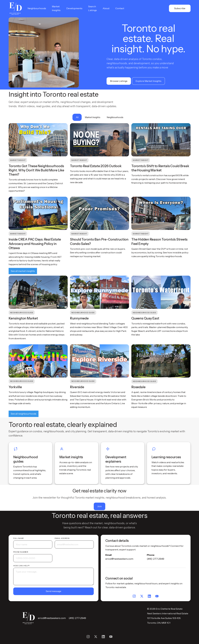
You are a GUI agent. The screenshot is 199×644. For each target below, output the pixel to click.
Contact (120, 8)
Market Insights (56, 8)
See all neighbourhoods (24, 414)
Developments (74, 8)
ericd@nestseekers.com (119, 559)
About (106, 8)
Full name (19, 538)
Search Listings (93, 8)
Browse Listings (119, 81)
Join (99, 506)
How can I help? (21, 566)
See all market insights (23, 271)
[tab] (77, 117)
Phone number (21, 552)
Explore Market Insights (148, 81)
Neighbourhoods (37, 8)
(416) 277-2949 (155, 559)
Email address (62, 538)
